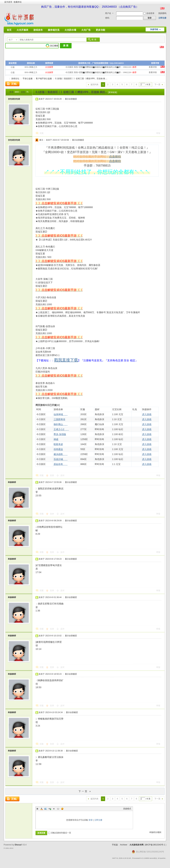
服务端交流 (54, 30)
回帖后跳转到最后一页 (60, 833)
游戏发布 (38, 30)
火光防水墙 (70, 30)
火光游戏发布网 (136, 845)
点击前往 (115, 157)
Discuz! (18, 845)
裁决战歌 (61, 454)
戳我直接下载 (66, 360)
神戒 (56, 439)
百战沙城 (61, 459)
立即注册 (162, 18)
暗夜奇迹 (58, 444)
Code (58, 809)
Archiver (124, 845)
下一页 (157, 85)
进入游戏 (147, 414)
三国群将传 (59, 419)
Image (46, 809)
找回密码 (162, 13)
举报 (158, 133)
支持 (52, 475)
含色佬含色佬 (14, 99)
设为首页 (8, 2)
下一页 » (85, 791)
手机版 (115, 845)
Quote (54, 809)
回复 (42, 133)
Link (50, 809)
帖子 (11, 40)
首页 (9, 30)
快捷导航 (154, 29)
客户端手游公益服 (44, 79)
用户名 (108, 13)
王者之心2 (61, 429)
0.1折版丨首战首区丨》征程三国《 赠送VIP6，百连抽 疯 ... (81, 79)
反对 (62, 475)
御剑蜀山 (61, 424)
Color (42, 809)
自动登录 (149, 13)
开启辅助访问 (166, 2)
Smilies (62, 809)
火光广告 (86, 30)
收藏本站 (18, 2)
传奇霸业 (58, 449)
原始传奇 (61, 464)
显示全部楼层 (71, 99)
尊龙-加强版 (60, 434)
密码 (107, 18)
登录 (91, 820)
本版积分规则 (155, 832)
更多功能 (100, 30)
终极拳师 (12, 482)
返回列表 (94, 85)
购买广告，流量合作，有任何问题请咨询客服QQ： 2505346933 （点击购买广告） (90, 7)
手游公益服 (28, 79)
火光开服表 (22, 30)
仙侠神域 (61, 414)
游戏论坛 (15, 79)
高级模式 (127, 809)
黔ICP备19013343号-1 (155, 845)
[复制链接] (113, 92)
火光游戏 (7, 79)
